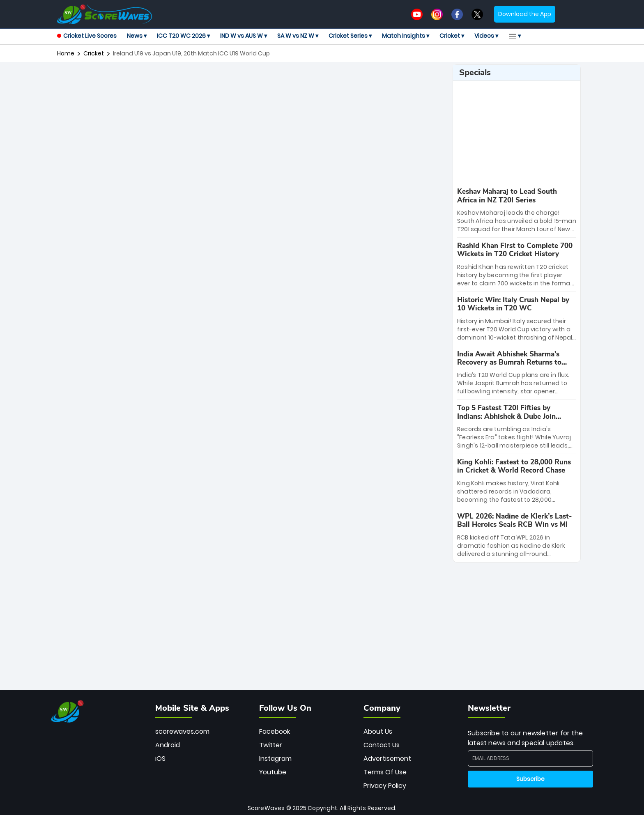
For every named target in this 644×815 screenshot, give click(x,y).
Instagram (275, 759)
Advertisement (387, 759)
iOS (160, 759)
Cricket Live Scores (87, 36)
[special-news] (517, 210)
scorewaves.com (182, 731)
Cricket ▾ (452, 36)
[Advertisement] (252, 83)
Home (66, 53)
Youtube (273, 772)
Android (168, 745)
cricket (94, 53)
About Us (378, 731)
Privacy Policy (385, 786)
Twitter (271, 745)
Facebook (275, 731)
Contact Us (382, 745)
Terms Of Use (385, 772)
